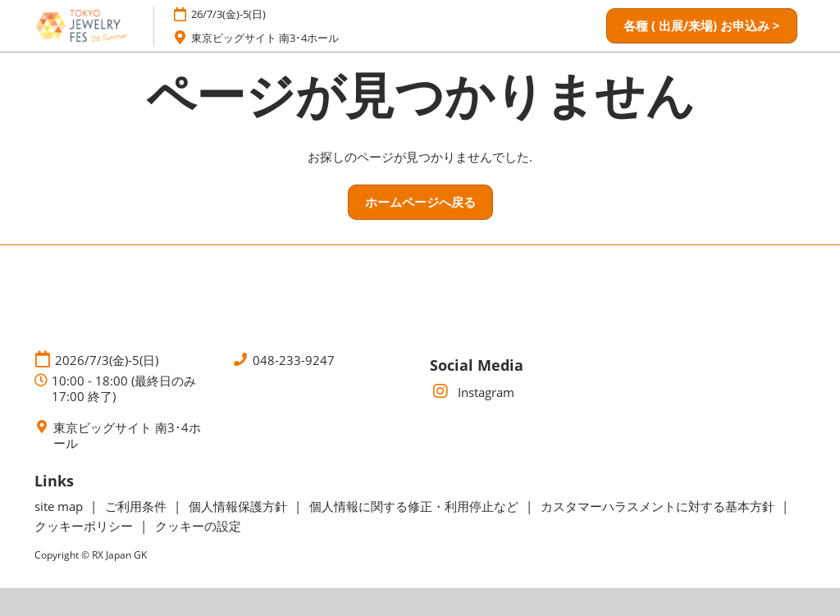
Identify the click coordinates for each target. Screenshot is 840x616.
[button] (702, 26)
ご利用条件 (137, 506)
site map (60, 506)
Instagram (472, 392)
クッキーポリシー (85, 526)
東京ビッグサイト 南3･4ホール (265, 38)
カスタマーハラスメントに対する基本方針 (659, 506)
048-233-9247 (294, 360)
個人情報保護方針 (240, 506)
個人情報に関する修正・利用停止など (415, 506)
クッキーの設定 (198, 526)
